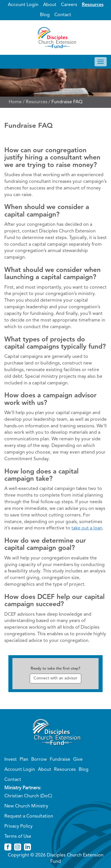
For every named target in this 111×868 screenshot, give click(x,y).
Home (15, 102)
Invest (11, 760)
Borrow (39, 760)
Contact (63, 15)
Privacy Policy (18, 826)
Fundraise (60, 760)
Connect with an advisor (55, 678)
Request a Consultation (29, 816)
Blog (45, 15)
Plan (24, 760)
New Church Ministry (26, 806)
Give (78, 760)
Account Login (23, 5)
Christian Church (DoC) (28, 796)
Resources (93, 5)
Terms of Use (18, 837)
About (50, 5)
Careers (69, 5)
